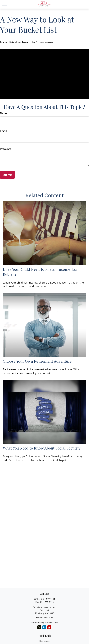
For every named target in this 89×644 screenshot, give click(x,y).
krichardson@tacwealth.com (45, 623)
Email (3, 131)
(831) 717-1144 (48, 599)
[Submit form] (7, 175)
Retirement (44, 641)
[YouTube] (49, 627)
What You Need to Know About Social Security (42, 448)
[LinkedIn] (44, 627)
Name (4, 113)
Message (5, 149)
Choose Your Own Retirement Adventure (37, 361)
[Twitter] (39, 627)
